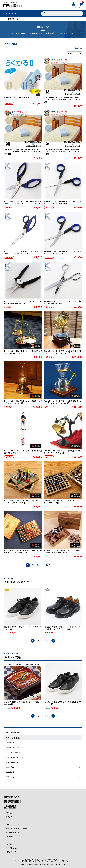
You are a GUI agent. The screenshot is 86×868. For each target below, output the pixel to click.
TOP (4, 19)
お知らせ (9, 813)
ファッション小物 (12, 748)
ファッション (11, 743)
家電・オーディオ (12, 762)
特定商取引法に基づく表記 (16, 829)
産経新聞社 (10, 772)
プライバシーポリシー (14, 825)
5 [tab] (47, 641)
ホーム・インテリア (13, 753)
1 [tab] (39, 641)
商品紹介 (9, 817)
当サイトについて (13, 848)
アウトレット (11, 777)
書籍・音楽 (10, 767)
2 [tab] (41, 641)
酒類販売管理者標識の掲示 (16, 832)
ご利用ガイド (11, 844)
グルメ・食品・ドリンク (15, 757)
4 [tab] (45, 641)
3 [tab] (43, 641)
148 (48, 565)
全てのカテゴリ (11, 14)
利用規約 (9, 836)
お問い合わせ (11, 852)
